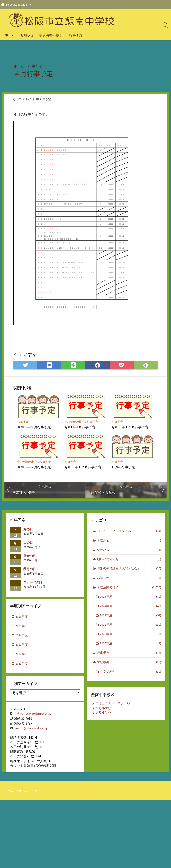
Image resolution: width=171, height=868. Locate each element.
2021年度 (130, 638)
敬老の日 (30, 557)
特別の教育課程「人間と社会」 (129, 571)
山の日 (28, 543)
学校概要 (129, 668)
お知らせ (27, 35)
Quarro (32, 796)
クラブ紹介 (130, 677)
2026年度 (22, 618)
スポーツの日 (33, 583)
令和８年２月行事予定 (34, 467)
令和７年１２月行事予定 (83, 467)
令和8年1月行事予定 (80, 427)
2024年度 (130, 609)
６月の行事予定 (123, 467)
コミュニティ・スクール (129, 532)
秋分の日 (30, 570)
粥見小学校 (104, 714)
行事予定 (76, 35)
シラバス (129, 551)
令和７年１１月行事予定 (130, 427)
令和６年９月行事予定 (34, 427)
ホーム (10, 35)
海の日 (28, 530)
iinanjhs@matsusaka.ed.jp (32, 730)
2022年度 (130, 629)
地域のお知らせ (129, 561)
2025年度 (130, 600)
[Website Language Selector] (18, 5)
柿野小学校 (104, 709)
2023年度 (130, 619)
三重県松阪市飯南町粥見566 (34, 716)
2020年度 (130, 648)
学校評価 (129, 542)
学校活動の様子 (51, 35)
